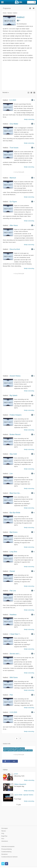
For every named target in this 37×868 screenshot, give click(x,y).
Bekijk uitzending (29, 780)
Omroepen (5, 828)
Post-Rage (18, 799)
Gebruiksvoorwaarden (8, 847)
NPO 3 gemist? (8, 750)
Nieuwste (6, 93)
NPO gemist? (18, 750)
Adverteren (5, 841)
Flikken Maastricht (20, 784)
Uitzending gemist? (9, 748)
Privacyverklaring (7, 849)
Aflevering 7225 (19, 776)
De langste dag (19, 786)
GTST (16, 774)
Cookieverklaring (6, 852)
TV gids (18, 805)
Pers (3, 839)
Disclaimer (4, 854)
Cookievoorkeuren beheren (9, 857)
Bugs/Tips (4, 836)
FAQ (3, 833)
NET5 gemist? (20, 748)
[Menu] (2, 2)
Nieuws (4, 831)
